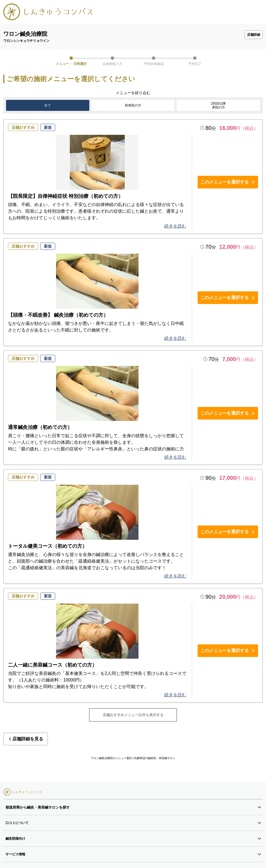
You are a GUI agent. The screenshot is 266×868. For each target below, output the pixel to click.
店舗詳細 (254, 35)
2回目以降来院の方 (218, 105)
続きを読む (175, 226)
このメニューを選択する (228, 182)
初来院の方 (133, 105)
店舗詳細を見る (26, 727)
